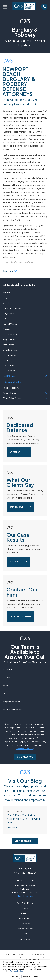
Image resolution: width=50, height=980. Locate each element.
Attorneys (25, 923)
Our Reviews (20, 507)
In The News (25, 918)
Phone (6, 685)
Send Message (25, 757)
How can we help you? (13, 710)
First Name (7, 669)
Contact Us (25, 939)
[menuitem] (25, 293)
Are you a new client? (12, 702)
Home (25, 908)
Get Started (20, 616)
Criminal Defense (25, 929)
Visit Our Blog (25, 841)
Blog (25, 934)
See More (18, 562)
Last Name (7, 677)
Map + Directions (25, 896)
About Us (19, 452)
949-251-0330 (25, 873)
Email (5, 694)
